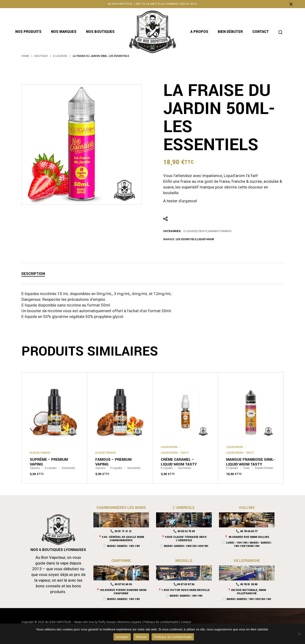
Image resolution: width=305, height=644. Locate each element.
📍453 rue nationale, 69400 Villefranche (247, 592)
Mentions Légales (130, 622)
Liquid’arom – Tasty (175, 453)
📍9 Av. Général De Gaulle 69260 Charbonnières (121, 539)
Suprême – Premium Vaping (49, 462)
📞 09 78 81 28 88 (247, 584)
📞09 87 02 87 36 (184, 584)
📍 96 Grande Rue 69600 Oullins (247, 537)
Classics (35, 468)
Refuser (141, 637)
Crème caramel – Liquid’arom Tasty (179, 462)
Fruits (203, 231)
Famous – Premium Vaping (113, 462)
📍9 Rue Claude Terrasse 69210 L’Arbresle (184, 539)
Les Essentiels (186, 239)
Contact (186, 622)
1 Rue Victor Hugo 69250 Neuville (186, 590)
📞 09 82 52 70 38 (184, 531)
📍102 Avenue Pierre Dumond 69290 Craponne (121, 592)
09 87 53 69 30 (123, 584)
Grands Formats (220, 231)
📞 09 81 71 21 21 (121, 531)
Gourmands (68, 468)
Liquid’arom (206, 239)
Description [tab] (33, 274)
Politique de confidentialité (161, 622)
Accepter (122, 637)
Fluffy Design (107, 622)
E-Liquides (191, 231)
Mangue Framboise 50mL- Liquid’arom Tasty (251, 462)
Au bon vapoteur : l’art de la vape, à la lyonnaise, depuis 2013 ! (152, 4)
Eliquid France (40, 453)
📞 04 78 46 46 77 (247, 531)
